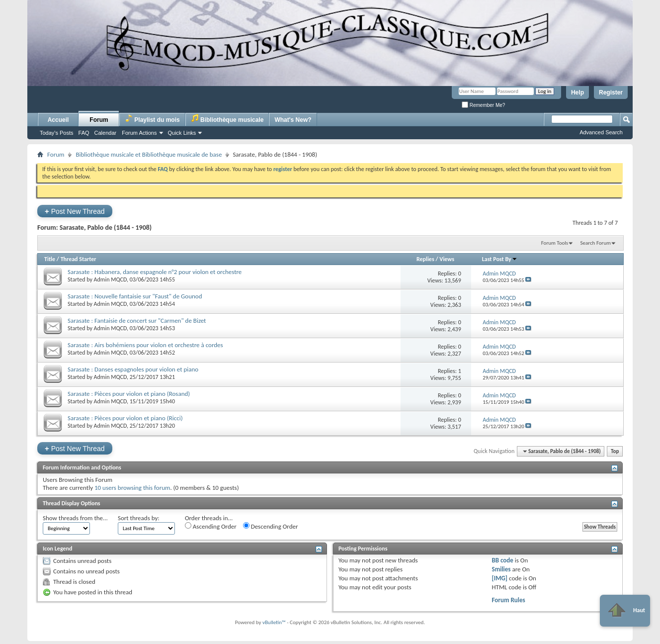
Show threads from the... (75, 518)
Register (611, 92)
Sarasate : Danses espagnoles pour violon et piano (133, 369)
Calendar (106, 133)
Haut (625, 611)
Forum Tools (555, 243)
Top (615, 451)
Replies (425, 259)
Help (577, 92)
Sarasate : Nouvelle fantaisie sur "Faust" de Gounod (135, 296)
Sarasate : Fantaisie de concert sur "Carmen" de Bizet (137, 321)
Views (447, 259)
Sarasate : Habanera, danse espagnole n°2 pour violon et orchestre (155, 272)
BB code (502, 560)
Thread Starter (79, 259)
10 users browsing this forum (132, 488)
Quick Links (182, 133)
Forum (99, 120)
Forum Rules (508, 600)
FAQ (84, 133)
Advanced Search (601, 132)
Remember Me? (483, 105)
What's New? (293, 120)
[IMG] (499, 578)
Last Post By (500, 259)
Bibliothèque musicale (227, 119)
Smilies (501, 569)
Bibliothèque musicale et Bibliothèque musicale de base (149, 154)
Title (50, 259)
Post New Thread (75, 211)
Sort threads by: (139, 518)
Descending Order (271, 526)
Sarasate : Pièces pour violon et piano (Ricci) (125, 418)
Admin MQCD (110, 279)
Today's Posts (57, 133)
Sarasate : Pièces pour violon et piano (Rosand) (129, 394)
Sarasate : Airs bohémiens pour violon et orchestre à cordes (145, 345)
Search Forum (596, 243)
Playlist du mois (152, 119)
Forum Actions (139, 133)
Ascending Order (211, 526)
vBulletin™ (274, 622)
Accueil (58, 120)
